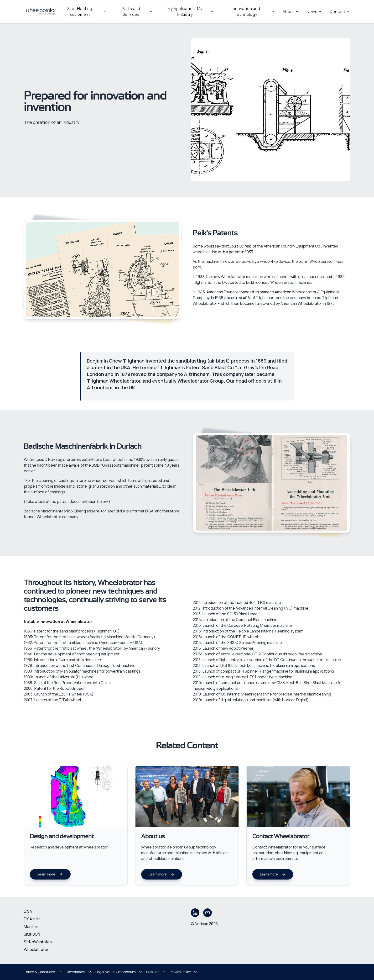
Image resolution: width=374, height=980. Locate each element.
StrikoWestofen (38, 942)
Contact (340, 11)
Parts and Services (137, 11)
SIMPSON (32, 934)
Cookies (156, 972)
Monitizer (32, 927)
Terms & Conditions (43, 972)
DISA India (32, 919)
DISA (28, 911)
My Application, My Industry (191, 11)
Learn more (50, 874)
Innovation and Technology (253, 11)
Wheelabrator (36, 949)
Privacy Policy (184, 972)
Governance (79, 972)
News (314, 11)
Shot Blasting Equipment (87, 11)
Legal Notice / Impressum (119, 972)
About (291, 11)
